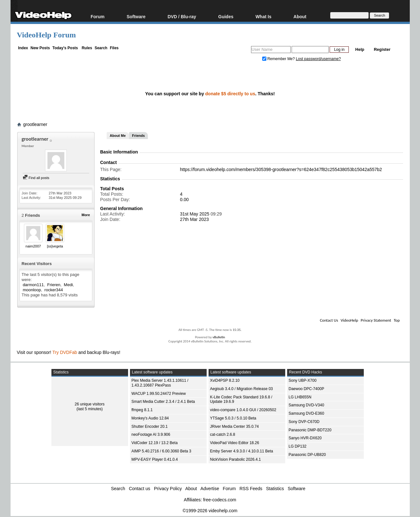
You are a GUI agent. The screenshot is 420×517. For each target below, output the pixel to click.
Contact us (139, 489)
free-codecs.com (220, 500)
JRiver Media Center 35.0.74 (235, 427)
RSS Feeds (251, 489)
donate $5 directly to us (230, 94)
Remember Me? (279, 59)
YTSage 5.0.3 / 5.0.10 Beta (233, 418)
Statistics (275, 489)
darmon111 (33, 285)
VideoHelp (349, 320)
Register (382, 49)
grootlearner (35, 124)
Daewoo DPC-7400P (306, 389)
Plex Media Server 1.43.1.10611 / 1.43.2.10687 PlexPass (160, 383)
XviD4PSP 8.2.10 (225, 380)
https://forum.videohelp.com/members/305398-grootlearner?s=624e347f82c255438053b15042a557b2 (281, 169)
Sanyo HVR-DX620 (305, 438)
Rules (87, 48)
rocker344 (54, 290)
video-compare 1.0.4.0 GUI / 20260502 (243, 410)
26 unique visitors (90, 404)
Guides (226, 16)
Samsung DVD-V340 (306, 405)
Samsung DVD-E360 (306, 413)
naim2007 (33, 246)
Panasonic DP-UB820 (307, 455)
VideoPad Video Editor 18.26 (235, 443)
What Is (263, 16)
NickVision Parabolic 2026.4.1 (236, 459)
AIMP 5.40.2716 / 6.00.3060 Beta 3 (161, 451)
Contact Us (329, 320)
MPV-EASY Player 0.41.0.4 (155, 459)
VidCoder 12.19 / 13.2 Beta (155, 443)
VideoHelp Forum (46, 35)
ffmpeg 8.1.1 (142, 410)
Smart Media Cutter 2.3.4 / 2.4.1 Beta (163, 402)
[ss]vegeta (55, 246)
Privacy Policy (168, 489)
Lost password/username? (318, 59)
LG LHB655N (300, 397)
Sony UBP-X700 (303, 380)
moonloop (32, 290)
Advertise (210, 489)
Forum (98, 16)
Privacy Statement (376, 320)
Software (136, 16)
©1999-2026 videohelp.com (210, 511)
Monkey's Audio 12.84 (150, 418)
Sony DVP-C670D (304, 422)
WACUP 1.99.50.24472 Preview (159, 394)
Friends (139, 136)
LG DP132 (298, 446)
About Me (118, 136)
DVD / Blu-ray (182, 16)
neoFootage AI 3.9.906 (151, 435)
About (300, 16)
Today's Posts (65, 48)
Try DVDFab (65, 352)
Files (114, 48)
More (86, 215)
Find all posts (36, 178)
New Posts (40, 48)
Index (23, 48)
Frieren (54, 285)
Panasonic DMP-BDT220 (310, 430)
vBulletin (219, 337)
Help (360, 49)
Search (101, 48)
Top (397, 320)
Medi (68, 285)
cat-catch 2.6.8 (223, 435)
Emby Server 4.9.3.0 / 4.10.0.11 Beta (242, 451)
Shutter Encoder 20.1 (150, 427)
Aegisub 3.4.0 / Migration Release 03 (242, 389)
